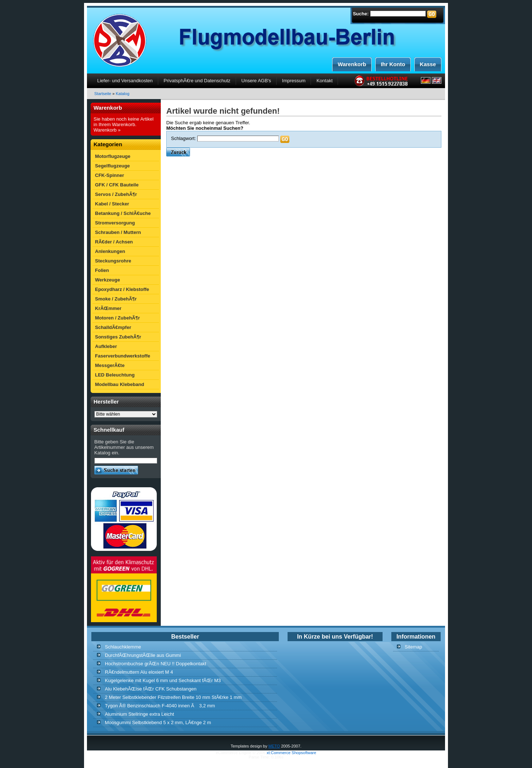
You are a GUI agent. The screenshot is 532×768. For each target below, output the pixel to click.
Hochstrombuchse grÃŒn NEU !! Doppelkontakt (155, 664)
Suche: (361, 14)
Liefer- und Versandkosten (125, 81)
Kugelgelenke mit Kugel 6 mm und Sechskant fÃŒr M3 (163, 680)
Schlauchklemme (123, 647)
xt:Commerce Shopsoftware (292, 753)
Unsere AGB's (256, 81)
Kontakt (324, 81)
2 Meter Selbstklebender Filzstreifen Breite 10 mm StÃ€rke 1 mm (173, 697)
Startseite (103, 94)
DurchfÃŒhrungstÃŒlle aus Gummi (143, 655)
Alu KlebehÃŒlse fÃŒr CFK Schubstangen (151, 689)
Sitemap (414, 647)
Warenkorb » (107, 130)
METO (274, 746)
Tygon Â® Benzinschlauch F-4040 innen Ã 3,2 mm (160, 706)
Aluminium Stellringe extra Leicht (139, 714)
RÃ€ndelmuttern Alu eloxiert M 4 (139, 672)
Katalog (123, 94)
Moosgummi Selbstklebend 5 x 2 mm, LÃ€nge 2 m (158, 722)
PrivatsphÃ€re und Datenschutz (197, 81)
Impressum (294, 81)
